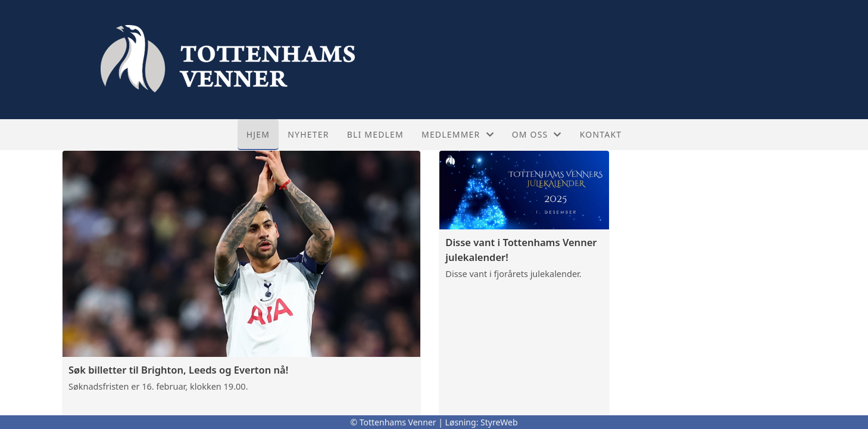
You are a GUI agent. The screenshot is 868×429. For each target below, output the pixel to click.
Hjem (258, 134)
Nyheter (308, 134)
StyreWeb (499, 422)
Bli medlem (375, 134)
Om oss (537, 134)
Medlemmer (458, 134)
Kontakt (601, 134)
